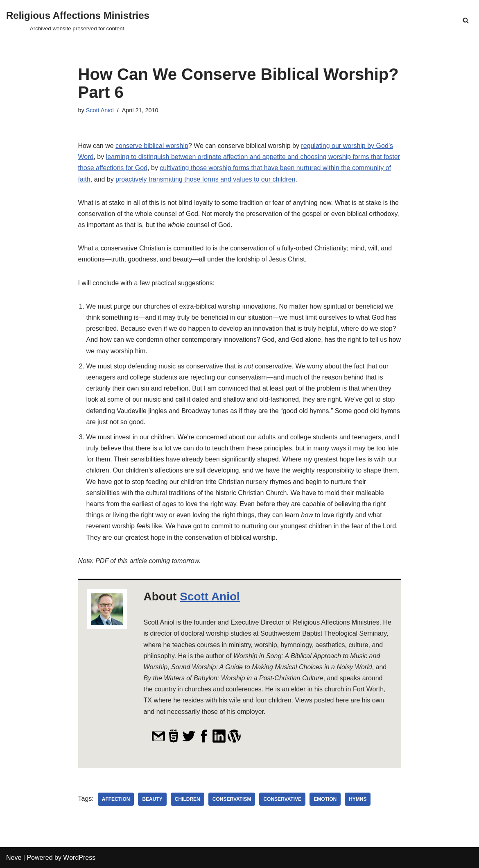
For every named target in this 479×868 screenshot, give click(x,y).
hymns (358, 799)
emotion (325, 799)
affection (116, 799)
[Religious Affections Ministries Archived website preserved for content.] (78, 20)
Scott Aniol (100, 110)
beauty (152, 799)
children (188, 799)
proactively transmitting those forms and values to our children (205, 179)
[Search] (466, 20)
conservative (282, 799)
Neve (14, 858)
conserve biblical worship (152, 146)
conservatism (232, 799)
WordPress (79, 858)
